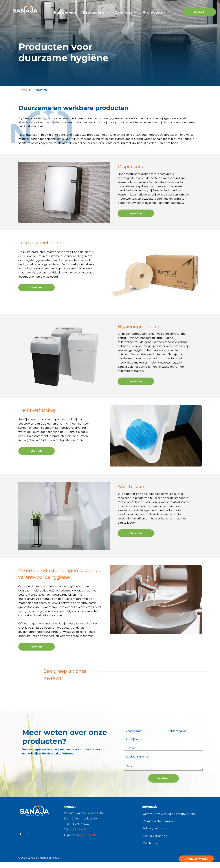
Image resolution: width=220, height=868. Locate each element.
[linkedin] (27, 835)
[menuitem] (65, 12)
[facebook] (20, 835)
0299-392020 (78, 830)
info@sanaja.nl (85, 835)
